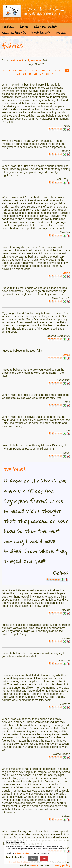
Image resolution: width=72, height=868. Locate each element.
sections (8, 27)
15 (26, 70)
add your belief (45, 27)
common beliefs (14, 33)
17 (37, 70)
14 (20, 70)
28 (47, 74)
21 (60, 70)
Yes (33, 858)
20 (55, 70)
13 (14, 70)
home (24, 27)
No (44, 858)
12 (9, 70)
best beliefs (41, 33)
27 (41, 74)
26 (36, 74)
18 (43, 70)
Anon (67, 273)
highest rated (35, 60)
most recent (16, 60)
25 (30, 74)
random (62, 33)
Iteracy (34, 865)
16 (32, 70)
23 (19, 74)
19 (49, 70)
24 (24, 74)
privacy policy (61, 865)
